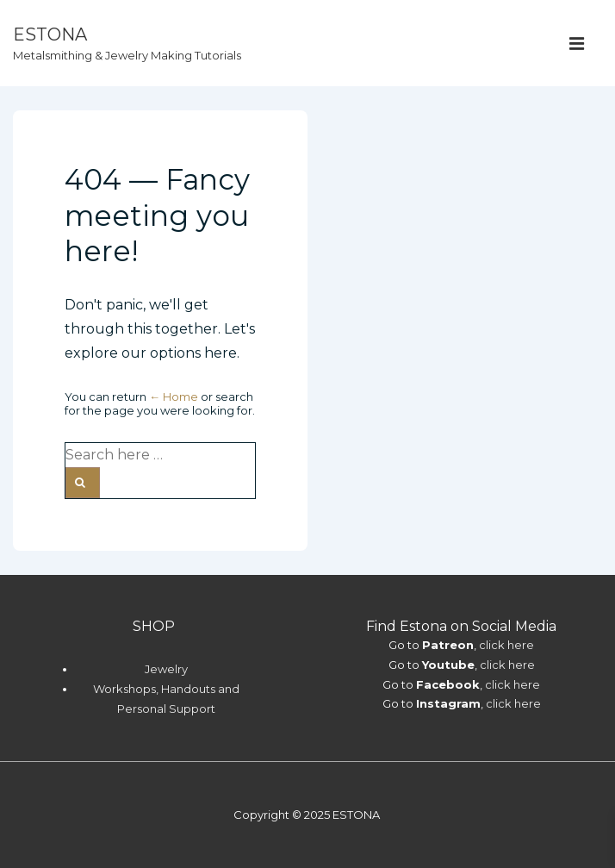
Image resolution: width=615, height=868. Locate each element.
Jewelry (166, 669)
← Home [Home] (174, 397)
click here (506, 645)
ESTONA (50, 34)
